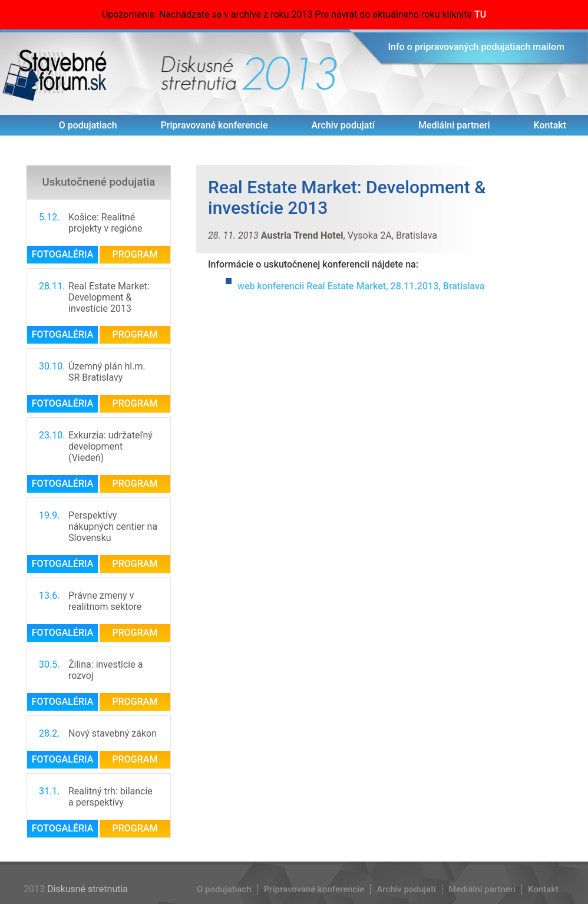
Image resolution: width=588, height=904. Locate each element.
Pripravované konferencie (214, 124)
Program (135, 253)
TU (480, 14)
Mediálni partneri (454, 124)
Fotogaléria (63, 253)
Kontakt (550, 124)
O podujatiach (88, 124)
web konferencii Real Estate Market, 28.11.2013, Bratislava (361, 285)
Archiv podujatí (343, 124)
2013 (290, 73)
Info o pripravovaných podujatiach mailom (477, 46)
